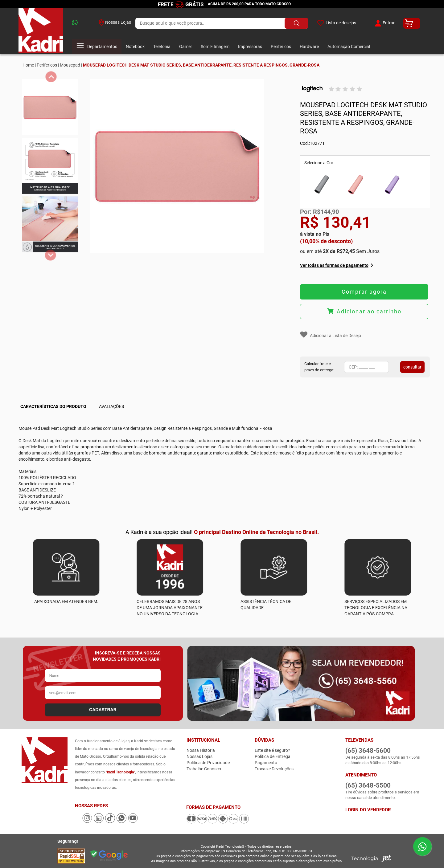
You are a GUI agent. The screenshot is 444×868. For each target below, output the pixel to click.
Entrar (384, 23)
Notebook (135, 47)
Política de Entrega (273, 756)
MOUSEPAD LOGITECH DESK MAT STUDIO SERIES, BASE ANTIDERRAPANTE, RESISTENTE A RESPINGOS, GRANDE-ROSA (201, 65)
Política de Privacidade (208, 763)
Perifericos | (48, 65)
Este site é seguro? (272, 750)
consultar (412, 367)
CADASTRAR (103, 710)
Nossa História (201, 750)
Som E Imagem (215, 47)
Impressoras (250, 47)
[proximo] (51, 255)
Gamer (186, 47)
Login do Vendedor (368, 810)
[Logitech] (312, 89)
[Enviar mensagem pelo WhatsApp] (422, 846)
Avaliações (111, 406)
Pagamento (266, 763)
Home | (29, 65)
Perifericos (281, 47)
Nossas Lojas (115, 22)
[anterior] (51, 77)
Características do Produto (53, 406)
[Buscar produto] (296, 23)
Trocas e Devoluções (274, 769)
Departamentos (97, 47)
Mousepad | (71, 65)
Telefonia (162, 47)
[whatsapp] (81, 23)
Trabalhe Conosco (204, 769)
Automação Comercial (349, 47)
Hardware (309, 47)
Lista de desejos (337, 23)
